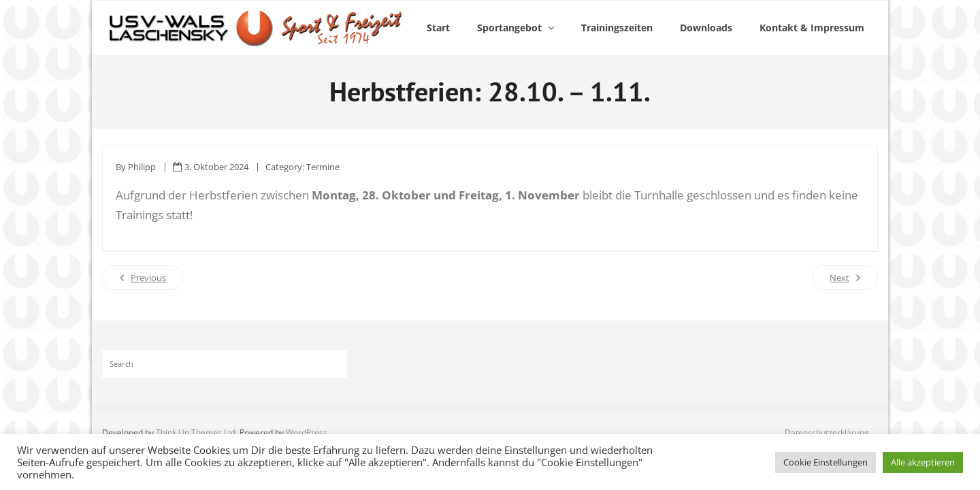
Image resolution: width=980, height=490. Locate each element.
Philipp (142, 167)
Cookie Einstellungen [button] (826, 462)
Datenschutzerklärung (827, 432)
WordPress (307, 432)
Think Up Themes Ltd (196, 432)
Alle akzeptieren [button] (923, 462)
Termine (323, 167)
